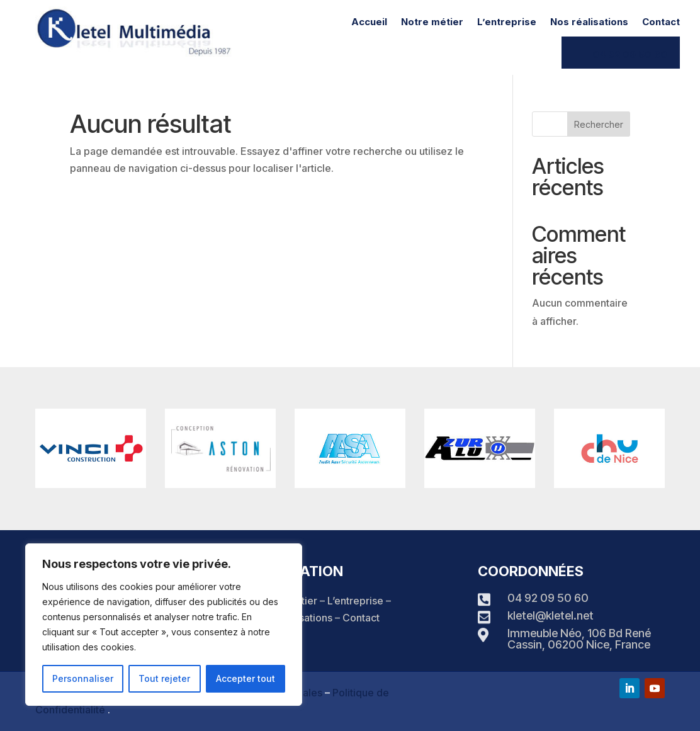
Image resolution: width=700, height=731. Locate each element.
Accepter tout (246, 678)
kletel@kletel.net (550, 615)
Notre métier (432, 23)
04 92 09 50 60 (630, 54)
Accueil (369, 23)
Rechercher (599, 124)
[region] (164, 625)
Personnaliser (83, 678)
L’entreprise (507, 23)
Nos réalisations (589, 23)
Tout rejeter (164, 678)
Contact (661, 23)
